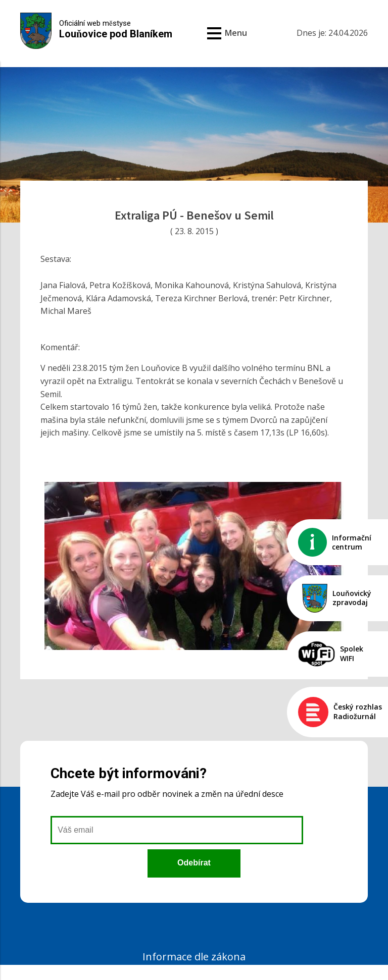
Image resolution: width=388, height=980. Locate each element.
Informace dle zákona (194, 957)
